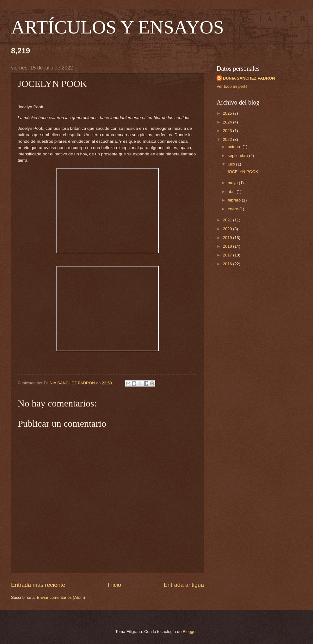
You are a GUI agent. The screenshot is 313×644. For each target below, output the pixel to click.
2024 (228, 122)
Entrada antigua (184, 585)
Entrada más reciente (38, 585)
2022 (228, 139)
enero (233, 209)
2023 (228, 131)
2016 (228, 264)
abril (232, 192)
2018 (228, 246)
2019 (228, 238)
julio (232, 164)
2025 (228, 113)
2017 (228, 255)
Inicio (114, 585)
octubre (235, 147)
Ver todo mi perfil (232, 86)
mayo (233, 183)
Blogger (190, 632)
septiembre (238, 156)
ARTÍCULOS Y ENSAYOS (117, 27)
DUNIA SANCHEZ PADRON (249, 78)
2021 (228, 220)
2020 (228, 229)
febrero (235, 200)
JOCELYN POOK (242, 172)
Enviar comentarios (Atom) (61, 597)
